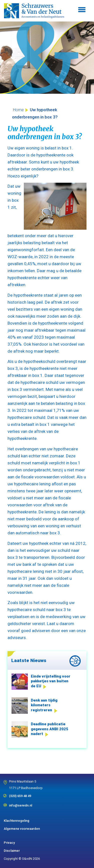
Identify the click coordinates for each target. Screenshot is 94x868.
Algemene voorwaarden (22, 829)
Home (18, 110)
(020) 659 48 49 (20, 794)
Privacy (9, 843)
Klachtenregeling (17, 821)
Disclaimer (12, 851)
